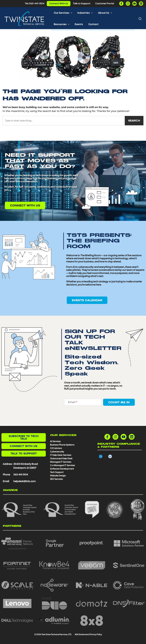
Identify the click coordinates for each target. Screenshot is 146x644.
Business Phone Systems (62, 445)
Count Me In (119, 403)
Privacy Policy (96, 634)
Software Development (62, 469)
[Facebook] (121, 4)
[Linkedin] (141, 4)
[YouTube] (134, 4)
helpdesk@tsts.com (25, 481)
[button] (71, 13)
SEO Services (56, 479)
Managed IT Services (61, 462)
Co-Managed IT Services (63, 465)
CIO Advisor (56, 448)
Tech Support (57, 472)
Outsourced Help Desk (61, 458)
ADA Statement (82, 634)
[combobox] (63, 121)
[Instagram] (128, 4)
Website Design (58, 476)
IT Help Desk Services (61, 455)
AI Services (55, 441)
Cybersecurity (57, 452)
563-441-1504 (21, 474)
